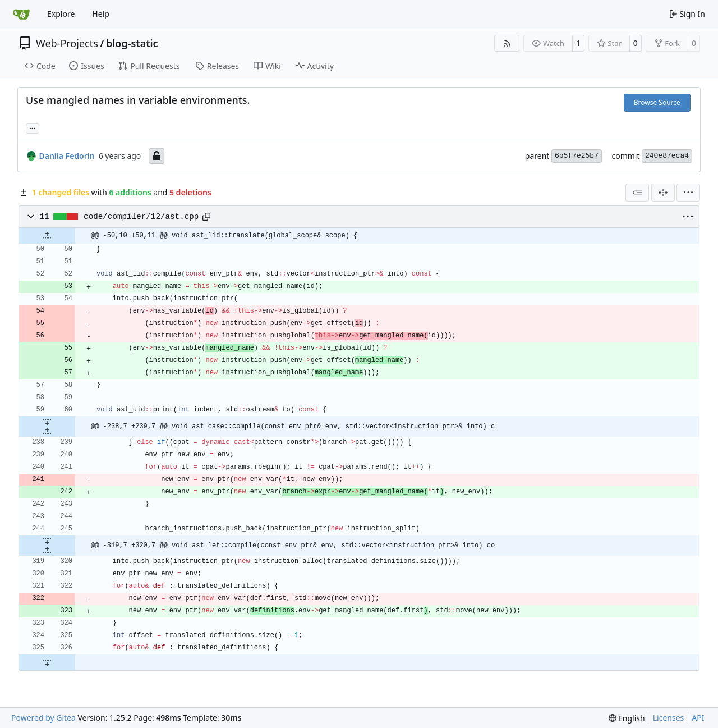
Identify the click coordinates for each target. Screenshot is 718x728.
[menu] (688, 193)
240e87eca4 (667, 156)
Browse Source (657, 102)
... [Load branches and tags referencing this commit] (33, 127)
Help (101, 14)
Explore (61, 14)
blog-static (132, 43)
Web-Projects (67, 43)
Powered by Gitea (43, 718)
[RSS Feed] (507, 43)
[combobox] (637, 193)
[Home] (21, 14)
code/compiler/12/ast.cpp (141, 217)
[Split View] (663, 193)
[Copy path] (206, 217)
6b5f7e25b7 (577, 156)
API (698, 718)
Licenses (669, 718)
